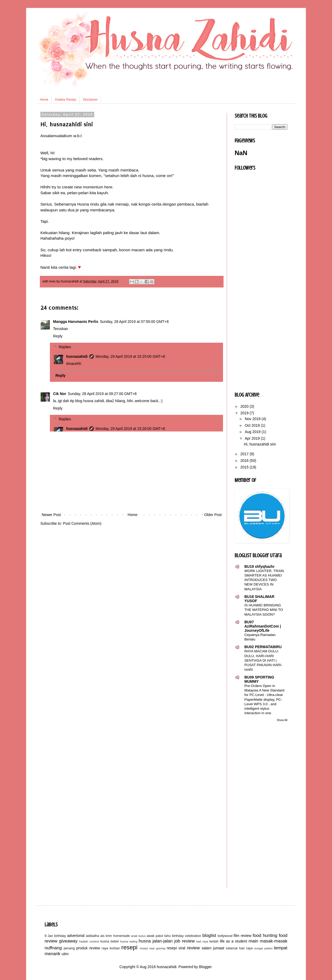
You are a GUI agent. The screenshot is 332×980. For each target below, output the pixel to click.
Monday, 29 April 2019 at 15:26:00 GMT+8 (130, 429)
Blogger (205, 967)
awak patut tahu (159, 936)
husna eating (129, 941)
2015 (245, 467)
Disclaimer (90, 100)
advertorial (76, 936)
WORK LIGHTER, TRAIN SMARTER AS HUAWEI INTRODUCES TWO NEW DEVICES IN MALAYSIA (264, 580)
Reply (58, 336)
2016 (245, 461)
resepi (129, 947)
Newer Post (51, 515)
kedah (214, 941)
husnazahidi (77, 356)
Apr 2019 (253, 438)
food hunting (265, 935)
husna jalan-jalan (156, 941)
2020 (245, 406)
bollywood (225, 936)
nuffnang (53, 948)
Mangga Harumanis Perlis (76, 322)
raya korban (111, 948)
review (193, 948)
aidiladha (92, 936)
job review (185, 941)
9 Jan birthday (55, 936)
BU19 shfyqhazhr (259, 566)
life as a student (233, 941)
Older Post (213, 515)
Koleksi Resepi (66, 100)
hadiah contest (89, 941)
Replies (65, 347)
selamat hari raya (239, 948)
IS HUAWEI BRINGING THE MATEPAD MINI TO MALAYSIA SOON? (264, 610)
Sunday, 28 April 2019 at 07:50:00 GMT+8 (134, 322)
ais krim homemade (115, 936)
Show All (282, 720)
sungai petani (263, 948)
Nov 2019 (253, 419)
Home (44, 100)
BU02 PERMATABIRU (263, 647)
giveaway (68, 941)
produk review (88, 948)
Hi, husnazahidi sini (260, 444)
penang (69, 948)
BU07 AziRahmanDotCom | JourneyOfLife (263, 626)
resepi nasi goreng (152, 948)
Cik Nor (60, 394)
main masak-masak (268, 941)
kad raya (202, 941)
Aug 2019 (253, 432)
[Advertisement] (132, 472)
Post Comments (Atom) (82, 523)
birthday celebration (186, 936)
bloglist (209, 935)
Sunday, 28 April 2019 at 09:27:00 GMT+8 (102, 394)
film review (242, 936)
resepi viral (176, 948)
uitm (65, 954)
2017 (245, 454)
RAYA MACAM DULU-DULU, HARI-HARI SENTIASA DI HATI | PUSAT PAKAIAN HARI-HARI (263, 660)
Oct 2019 (253, 425)
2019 (245, 413)
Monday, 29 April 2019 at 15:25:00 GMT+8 (130, 356)
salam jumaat (213, 948)
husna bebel (109, 941)
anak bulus (138, 936)
